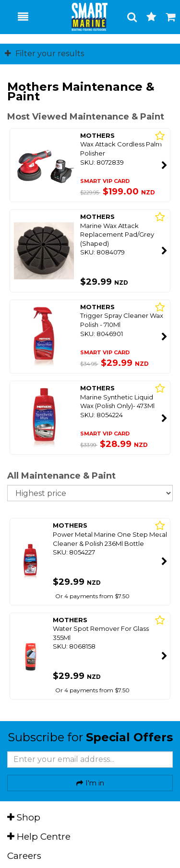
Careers (24, 856)
